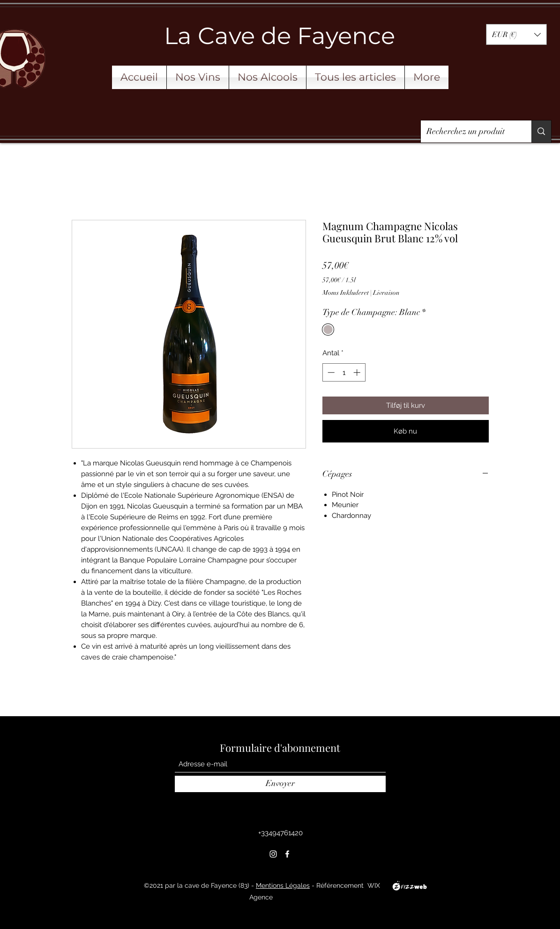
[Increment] (358, 372)
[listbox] (516, 34)
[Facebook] (287, 854)
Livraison (386, 293)
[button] (516, 34)
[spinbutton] (344, 372)
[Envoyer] (280, 784)
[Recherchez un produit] (469, 132)
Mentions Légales (283, 885)
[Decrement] (330, 372)
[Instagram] (273, 854)
